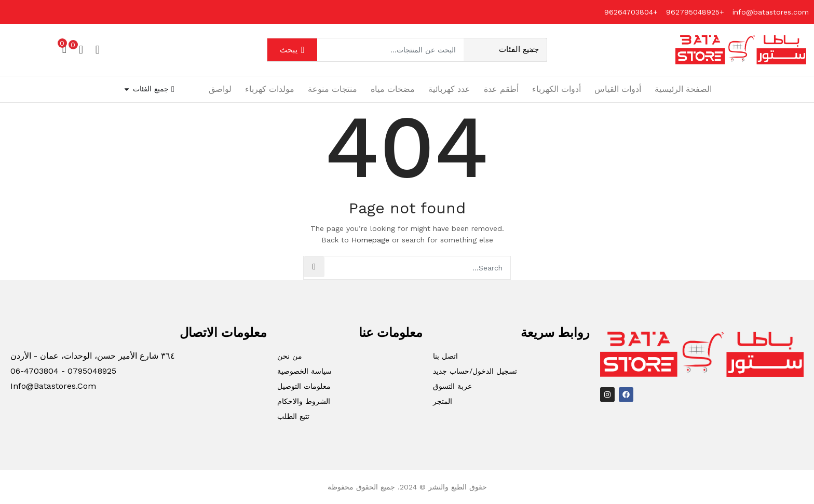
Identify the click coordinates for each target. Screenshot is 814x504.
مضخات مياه (393, 89)
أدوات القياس (618, 89)
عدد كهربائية (449, 89)
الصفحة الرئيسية (683, 89)
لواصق (220, 89)
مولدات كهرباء (270, 89)
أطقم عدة (501, 89)
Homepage (370, 240)
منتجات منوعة (333, 89)
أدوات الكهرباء (557, 89)
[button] (64, 48)
